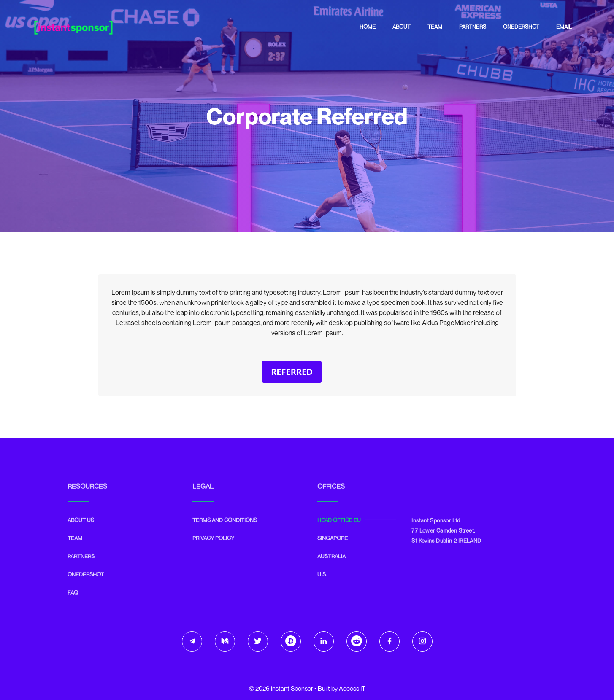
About (402, 27)
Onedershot (521, 27)
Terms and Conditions (225, 535)
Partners (473, 27)
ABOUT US (81, 535)
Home (368, 27)
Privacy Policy (213, 553)
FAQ (73, 607)
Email (564, 27)
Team (435, 27)
